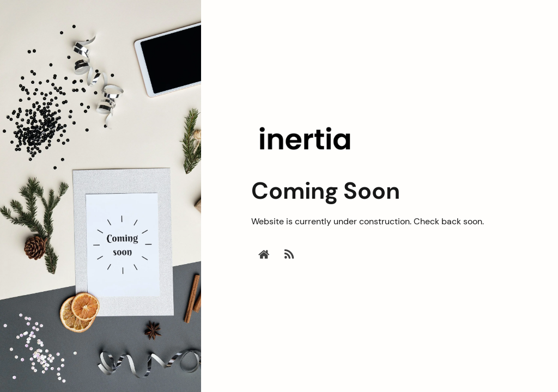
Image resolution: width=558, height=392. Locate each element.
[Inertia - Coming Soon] (306, 160)
